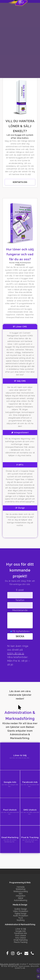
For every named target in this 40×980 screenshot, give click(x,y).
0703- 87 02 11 (16, 653)
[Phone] (32, 953)
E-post (20, 590)
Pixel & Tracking (21, 942)
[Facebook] (7, 953)
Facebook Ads (21, 933)
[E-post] (26, 953)
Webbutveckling (21, 891)
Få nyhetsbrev (21, 631)
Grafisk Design (21, 909)
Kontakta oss (20, 182)
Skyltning (21, 920)
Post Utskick (21, 935)
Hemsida (21, 887)
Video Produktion (21, 911)
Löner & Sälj (21, 929)
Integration (21, 896)
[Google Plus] (19, 953)
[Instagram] (13, 953)
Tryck (21, 918)
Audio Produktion (21, 916)
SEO (21, 894)
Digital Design (21, 913)
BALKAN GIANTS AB (10, 964)
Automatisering (21, 900)
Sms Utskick (21, 938)
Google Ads (21, 931)
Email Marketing (21, 940)
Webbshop (21, 889)
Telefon (20, 600)
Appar (21, 898)
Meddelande (20, 610)
